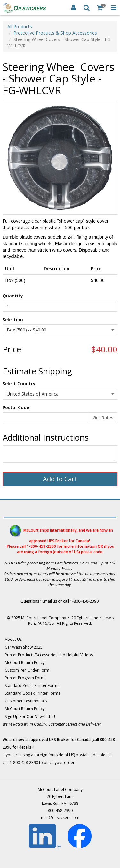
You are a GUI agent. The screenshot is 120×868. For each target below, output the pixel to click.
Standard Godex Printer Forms (32, 693)
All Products (20, 26)
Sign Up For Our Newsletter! (30, 716)
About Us (13, 639)
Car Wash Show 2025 (24, 647)
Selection (13, 319)
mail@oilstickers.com (60, 817)
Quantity (13, 296)
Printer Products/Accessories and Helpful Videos (49, 655)
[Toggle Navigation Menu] (113, 8)
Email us (50, 601)
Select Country (19, 384)
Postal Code (16, 407)
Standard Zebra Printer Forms (32, 686)
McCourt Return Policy (25, 662)
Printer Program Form (25, 678)
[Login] (73, 8)
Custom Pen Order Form (27, 670)
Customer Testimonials (26, 701)
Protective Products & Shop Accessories (55, 33)
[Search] (87, 8)
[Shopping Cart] (100, 8)
